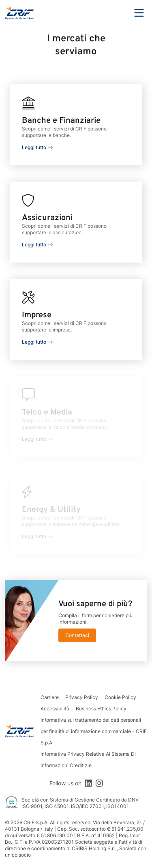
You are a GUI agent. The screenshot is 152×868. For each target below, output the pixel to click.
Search (117, 13)
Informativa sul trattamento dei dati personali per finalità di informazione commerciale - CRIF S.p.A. (94, 731)
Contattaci (77, 635)
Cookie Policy (120, 697)
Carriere (50, 697)
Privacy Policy (82, 697)
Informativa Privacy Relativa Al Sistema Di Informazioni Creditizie (88, 760)
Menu (139, 13)
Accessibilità (55, 709)
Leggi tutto (34, 147)
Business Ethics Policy (101, 709)
